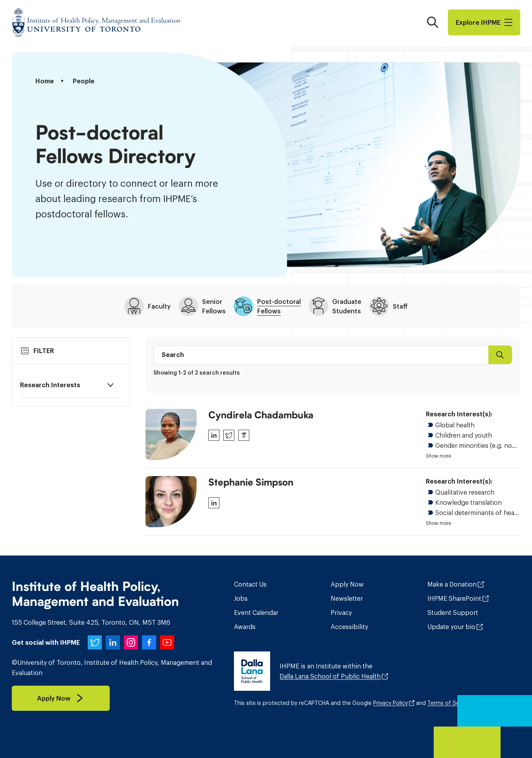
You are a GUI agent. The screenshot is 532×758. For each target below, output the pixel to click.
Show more (438, 456)
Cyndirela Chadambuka (261, 415)
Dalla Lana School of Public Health (330, 676)
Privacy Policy (390, 703)
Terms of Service (449, 703)
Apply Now (347, 584)
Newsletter (347, 598)
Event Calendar (256, 613)
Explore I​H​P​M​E (484, 22)
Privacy (341, 613)
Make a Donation (452, 584)
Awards (245, 627)
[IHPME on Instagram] (131, 642)
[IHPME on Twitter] (95, 642)
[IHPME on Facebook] (149, 642)
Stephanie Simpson (251, 482)
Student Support (453, 613)
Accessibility (349, 627)
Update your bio (451, 627)
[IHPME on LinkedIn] (113, 642)
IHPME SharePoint (454, 598)
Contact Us (250, 584)
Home (45, 81)
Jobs (241, 598)
